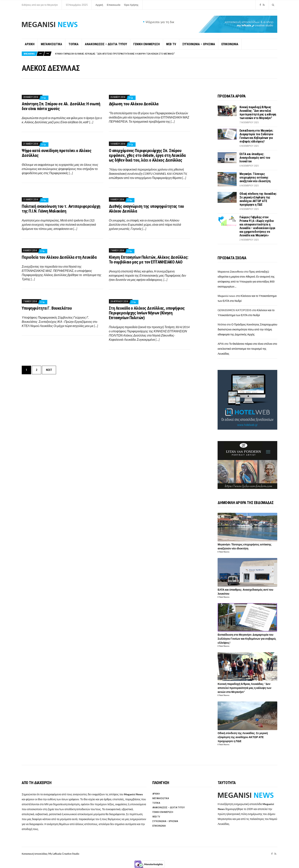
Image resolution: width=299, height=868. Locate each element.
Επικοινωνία (114, 5)
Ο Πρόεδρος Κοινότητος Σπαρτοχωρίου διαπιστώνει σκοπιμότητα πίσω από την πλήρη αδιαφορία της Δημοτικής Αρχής (247, 329)
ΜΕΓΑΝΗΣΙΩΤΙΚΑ (51, 44)
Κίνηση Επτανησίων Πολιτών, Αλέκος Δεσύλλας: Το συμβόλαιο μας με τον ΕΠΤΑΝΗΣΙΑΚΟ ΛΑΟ (149, 260)
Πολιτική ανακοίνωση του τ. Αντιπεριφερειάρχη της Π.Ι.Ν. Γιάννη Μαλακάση (61, 209)
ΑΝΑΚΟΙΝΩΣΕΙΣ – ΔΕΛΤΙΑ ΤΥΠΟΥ (106, 44)
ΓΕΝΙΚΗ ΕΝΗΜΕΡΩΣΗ (147, 44)
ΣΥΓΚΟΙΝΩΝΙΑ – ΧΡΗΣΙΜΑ (199, 44)
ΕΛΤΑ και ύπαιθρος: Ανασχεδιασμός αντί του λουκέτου (255, 158)
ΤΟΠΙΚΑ (74, 44)
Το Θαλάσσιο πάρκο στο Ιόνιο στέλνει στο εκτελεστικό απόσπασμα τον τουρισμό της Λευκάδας (247, 349)
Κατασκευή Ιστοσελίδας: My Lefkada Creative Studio (51, 854)
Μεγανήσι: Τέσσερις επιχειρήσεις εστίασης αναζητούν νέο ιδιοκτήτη (255, 178)
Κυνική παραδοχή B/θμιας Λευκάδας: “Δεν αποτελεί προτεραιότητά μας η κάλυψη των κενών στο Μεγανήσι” (115, 54)
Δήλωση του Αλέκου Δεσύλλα (134, 104)
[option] (166, 54)
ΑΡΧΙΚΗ (30, 44)
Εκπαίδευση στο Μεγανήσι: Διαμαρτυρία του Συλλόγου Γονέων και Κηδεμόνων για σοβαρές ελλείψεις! (256, 136)
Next (49, 370)
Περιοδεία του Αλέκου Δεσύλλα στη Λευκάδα (59, 257)
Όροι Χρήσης (131, 5)
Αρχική (99, 5)
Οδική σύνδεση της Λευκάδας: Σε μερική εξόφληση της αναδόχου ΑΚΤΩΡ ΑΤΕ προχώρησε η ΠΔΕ (258, 199)
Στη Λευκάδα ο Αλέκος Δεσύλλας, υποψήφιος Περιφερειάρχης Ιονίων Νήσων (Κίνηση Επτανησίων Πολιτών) (147, 313)
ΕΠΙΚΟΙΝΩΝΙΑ (230, 44)
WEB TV (171, 44)
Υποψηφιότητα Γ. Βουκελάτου (47, 308)
